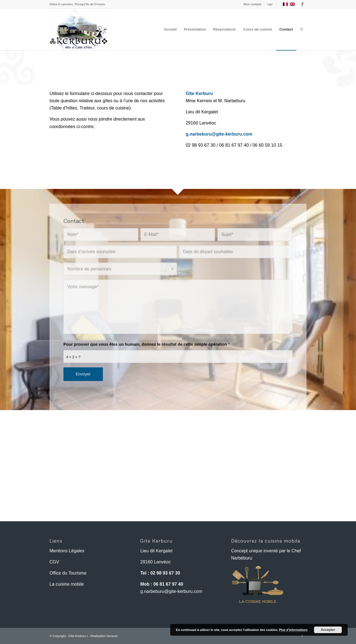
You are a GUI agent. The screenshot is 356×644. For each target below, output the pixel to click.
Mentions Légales (67, 551)
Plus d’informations (293, 630)
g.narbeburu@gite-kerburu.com (171, 591)
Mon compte (252, 4)
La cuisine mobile (67, 584)
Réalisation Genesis (104, 636)
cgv (270, 4)
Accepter (328, 630)
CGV (54, 562)
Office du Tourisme (68, 573)
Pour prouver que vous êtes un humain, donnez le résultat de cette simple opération (147, 362)
